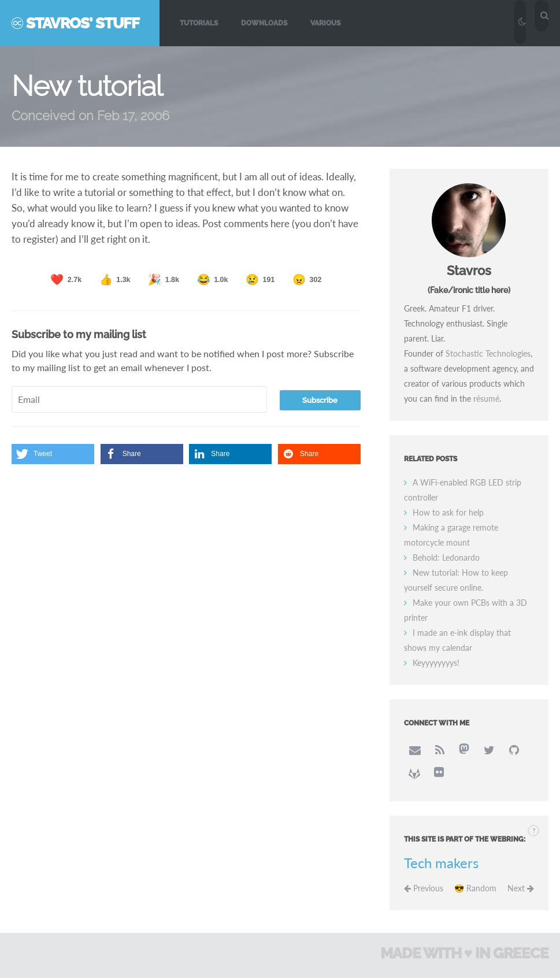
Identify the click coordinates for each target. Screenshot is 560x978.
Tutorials (199, 23)
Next (521, 889)
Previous (424, 889)
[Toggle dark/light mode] (522, 21)
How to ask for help (448, 513)
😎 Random (475, 889)
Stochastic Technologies (488, 354)
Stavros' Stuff (83, 23)
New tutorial (88, 86)
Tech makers (441, 864)
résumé (486, 399)
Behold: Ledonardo (446, 558)
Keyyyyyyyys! (436, 663)
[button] (53, 454)
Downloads (264, 23)
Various (325, 23)
